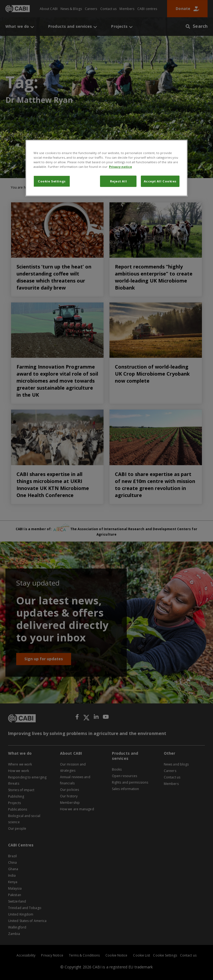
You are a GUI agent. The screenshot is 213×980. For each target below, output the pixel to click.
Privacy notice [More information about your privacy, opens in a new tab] (120, 167)
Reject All (119, 181)
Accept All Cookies (160, 181)
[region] (106, 168)
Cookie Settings (52, 181)
